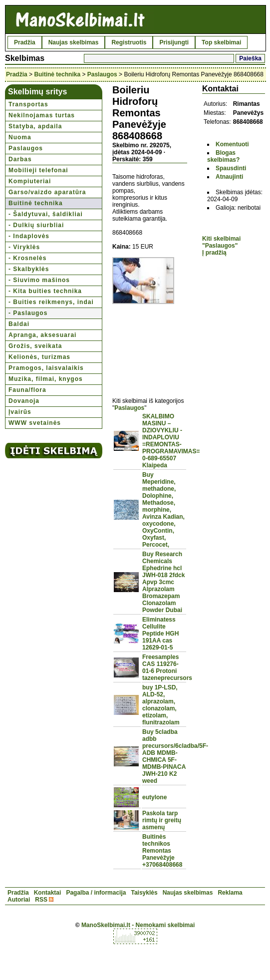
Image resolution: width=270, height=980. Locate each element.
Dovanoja (24, 401)
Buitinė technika (57, 74)
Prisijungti (174, 42)
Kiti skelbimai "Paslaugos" (221, 242)
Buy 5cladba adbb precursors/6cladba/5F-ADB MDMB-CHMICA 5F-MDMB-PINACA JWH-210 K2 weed (175, 756)
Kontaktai (48, 893)
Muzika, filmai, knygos (46, 379)
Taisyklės (144, 893)
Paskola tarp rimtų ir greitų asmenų (162, 820)
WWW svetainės (35, 423)
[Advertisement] (150, 345)
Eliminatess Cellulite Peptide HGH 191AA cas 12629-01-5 (160, 634)
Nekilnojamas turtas (42, 115)
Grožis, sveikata (35, 346)
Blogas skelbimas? (223, 156)
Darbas (20, 159)
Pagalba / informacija (96, 893)
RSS (41, 900)
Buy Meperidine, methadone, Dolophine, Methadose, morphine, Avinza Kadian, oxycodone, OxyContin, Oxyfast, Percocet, (163, 510)
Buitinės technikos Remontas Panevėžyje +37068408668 (162, 851)
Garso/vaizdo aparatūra (47, 192)
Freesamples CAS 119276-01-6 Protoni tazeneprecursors (167, 667)
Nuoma (20, 137)
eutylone (154, 797)
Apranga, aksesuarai (42, 335)
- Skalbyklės (29, 269)
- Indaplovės (29, 236)
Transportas (28, 104)
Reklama (230, 893)
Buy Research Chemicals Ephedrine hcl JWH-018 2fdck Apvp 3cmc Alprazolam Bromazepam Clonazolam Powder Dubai (163, 582)
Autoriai (19, 900)
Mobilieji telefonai (38, 170)
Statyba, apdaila (35, 126)
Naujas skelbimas (74, 42)
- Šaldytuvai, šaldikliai (46, 214)
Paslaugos (102, 74)
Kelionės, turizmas (39, 357)
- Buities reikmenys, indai (51, 302)
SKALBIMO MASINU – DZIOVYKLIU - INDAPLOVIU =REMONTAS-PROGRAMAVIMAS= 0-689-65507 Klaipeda (171, 441)
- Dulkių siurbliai (36, 225)
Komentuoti (232, 144)
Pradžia (25, 42)
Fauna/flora (27, 390)
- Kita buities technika (45, 291)
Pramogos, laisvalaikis (46, 368)
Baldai (19, 324)
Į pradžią (214, 253)
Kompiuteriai (30, 181)
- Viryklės (24, 247)
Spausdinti (231, 168)
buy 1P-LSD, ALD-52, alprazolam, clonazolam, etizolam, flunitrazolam (161, 705)
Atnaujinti (229, 177)
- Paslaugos (28, 313)
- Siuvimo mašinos (39, 280)
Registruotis (129, 42)
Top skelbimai (221, 42)
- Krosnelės (27, 258)
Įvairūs (20, 412)
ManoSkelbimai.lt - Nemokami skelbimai (138, 925)
